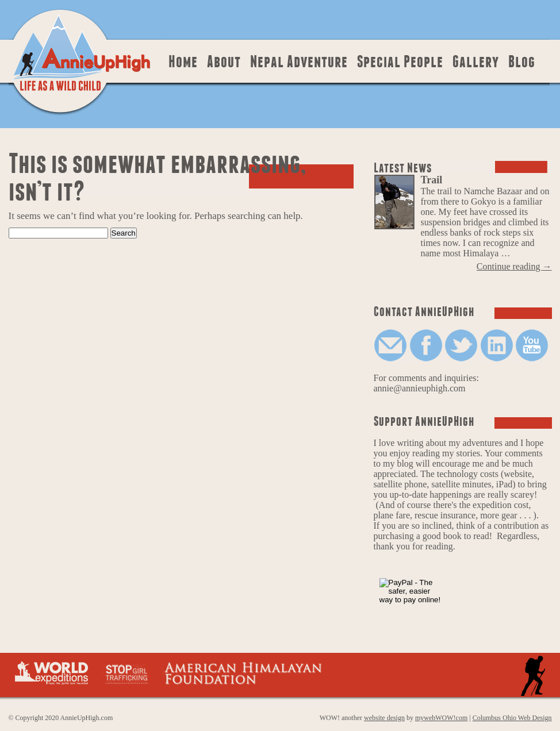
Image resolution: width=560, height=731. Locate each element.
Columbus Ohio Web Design (512, 718)
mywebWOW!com (441, 718)
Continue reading (514, 266)
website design (384, 718)
